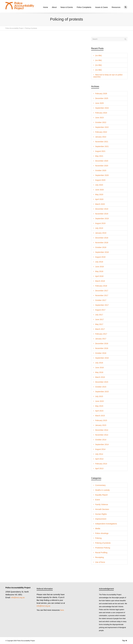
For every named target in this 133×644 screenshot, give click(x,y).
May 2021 (99, 156)
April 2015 (99, 411)
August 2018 (100, 257)
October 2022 (101, 122)
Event (98, 500)
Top (125, 641)
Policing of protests (103, 543)
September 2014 (102, 444)
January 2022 (101, 137)
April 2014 (99, 459)
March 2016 (100, 377)
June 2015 (99, 401)
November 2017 (102, 295)
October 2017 (101, 300)
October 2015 (101, 387)
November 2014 (102, 435)
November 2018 (102, 243)
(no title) (99, 55)
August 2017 (100, 310)
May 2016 (99, 372)
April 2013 (99, 468)
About (54, 7)
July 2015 (99, 396)
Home (46, 7)
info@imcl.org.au (18, 597)
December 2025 (102, 98)
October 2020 (101, 170)
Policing (98, 538)
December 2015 (102, 382)
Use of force (100, 562)
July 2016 (99, 363)
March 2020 (100, 204)
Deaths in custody (102, 490)
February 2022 (101, 132)
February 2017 (101, 334)
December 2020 (102, 161)
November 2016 (102, 348)
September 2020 (102, 175)
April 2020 (99, 199)
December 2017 (102, 291)
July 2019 (99, 228)
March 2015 (100, 416)
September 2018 (102, 252)
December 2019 (102, 209)
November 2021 (102, 142)
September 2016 (102, 358)
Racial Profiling (101, 553)
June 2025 (99, 103)
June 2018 (99, 267)
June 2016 (99, 368)
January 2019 (101, 233)
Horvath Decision (102, 509)
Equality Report (101, 495)
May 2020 (99, 194)
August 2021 (100, 151)
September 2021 (102, 146)
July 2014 (99, 454)
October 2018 (101, 247)
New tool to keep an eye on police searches (108, 76)
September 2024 (102, 108)
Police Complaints (84, 7)
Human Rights (101, 514)
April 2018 (99, 276)
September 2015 (102, 392)
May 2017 (99, 324)
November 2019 (102, 214)
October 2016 (101, 353)
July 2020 (99, 185)
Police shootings (102, 533)
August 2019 (100, 223)
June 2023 (99, 118)
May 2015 (99, 406)
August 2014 (100, 449)
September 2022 (102, 127)
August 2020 (100, 180)
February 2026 (101, 94)
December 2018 (102, 238)
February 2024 (101, 113)
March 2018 (100, 281)
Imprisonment (101, 519)
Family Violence (102, 504)
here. (62, 610)
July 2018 (99, 262)
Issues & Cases (102, 7)
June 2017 (99, 319)
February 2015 (101, 420)
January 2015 (101, 425)
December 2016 (102, 344)
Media (98, 529)
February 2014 (101, 464)
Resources (116, 7)
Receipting (99, 557)
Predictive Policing (103, 548)
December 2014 (102, 430)
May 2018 (99, 271)
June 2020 (99, 190)
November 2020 (102, 166)
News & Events (67, 7)
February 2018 (101, 286)
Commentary (100, 485)
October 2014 (101, 440)
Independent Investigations (106, 524)
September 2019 (102, 219)
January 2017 (101, 339)
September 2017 (102, 305)
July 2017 (99, 315)
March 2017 (100, 329)
